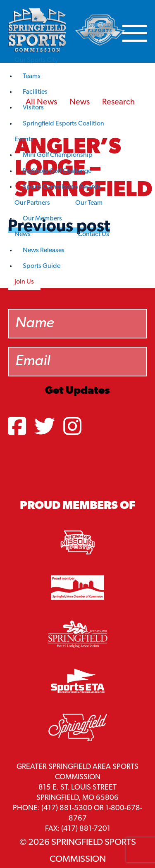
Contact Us (93, 234)
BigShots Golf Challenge (57, 171)
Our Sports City (36, 60)
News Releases (44, 251)
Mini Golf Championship (58, 155)
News (23, 234)
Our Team (89, 203)
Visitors (33, 108)
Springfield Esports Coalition (63, 124)
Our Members (42, 219)
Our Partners (32, 203)
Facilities (35, 92)
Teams (32, 76)
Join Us (24, 282)
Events (24, 140)
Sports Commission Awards (62, 187)
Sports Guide (42, 266)
